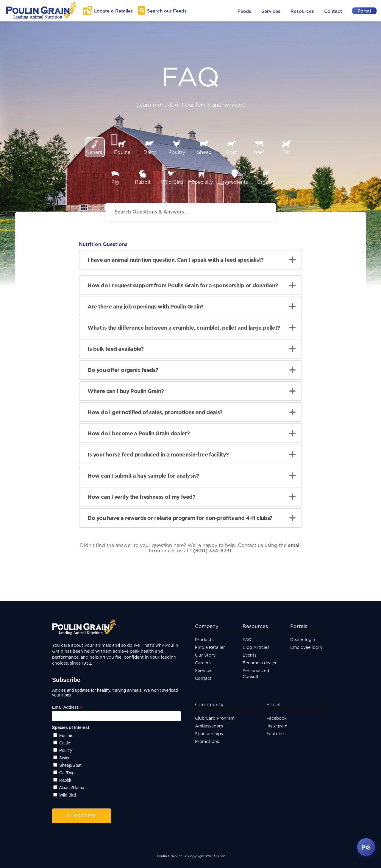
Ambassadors (209, 726)
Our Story (205, 655)
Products (204, 639)
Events (250, 655)
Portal (364, 11)
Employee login (306, 647)
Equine (66, 735)
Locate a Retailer (113, 11)
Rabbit (65, 780)
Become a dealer (260, 663)
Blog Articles (256, 647)
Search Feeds (167, 11)
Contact (333, 11)
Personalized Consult (256, 673)
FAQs (248, 639)
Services (271, 11)
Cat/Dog (67, 773)
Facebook (277, 718)
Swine (65, 758)
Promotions (207, 741)
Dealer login (303, 639)
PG (366, 847)
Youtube (275, 734)
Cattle (65, 743)
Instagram (277, 726)
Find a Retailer (210, 647)
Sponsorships (209, 734)
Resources (302, 11)
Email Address (67, 707)
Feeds (244, 11)
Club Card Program (215, 718)
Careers (203, 663)
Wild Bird (68, 795)
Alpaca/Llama (72, 788)
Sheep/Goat (70, 765)
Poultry (66, 750)
